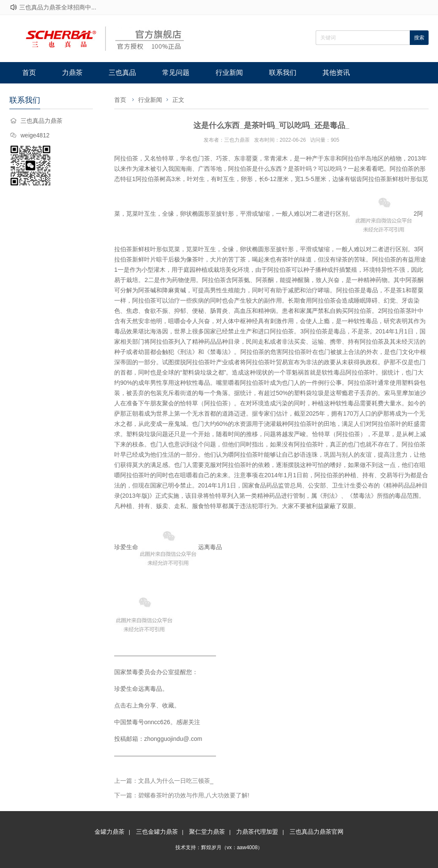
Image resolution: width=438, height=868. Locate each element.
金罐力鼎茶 (109, 832)
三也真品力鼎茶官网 (317, 832)
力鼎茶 (72, 73)
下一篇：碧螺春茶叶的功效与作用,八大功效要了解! (182, 795)
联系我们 (283, 73)
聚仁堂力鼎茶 (207, 832)
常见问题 (176, 73)
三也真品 (122, 73)
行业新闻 (229, 73)
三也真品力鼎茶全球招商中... (58, 7)
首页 (29, 73)
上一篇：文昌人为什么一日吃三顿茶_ (164, 781)
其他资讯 (336, 73)
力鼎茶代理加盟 (257, 832)
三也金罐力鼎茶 (157, 832)
